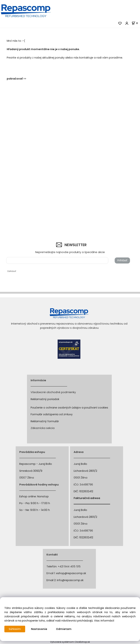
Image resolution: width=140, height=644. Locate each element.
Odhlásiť (12, 271)
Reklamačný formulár (45, 421)
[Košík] (136, 23)
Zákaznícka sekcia (43, 428)
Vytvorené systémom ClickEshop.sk (70, 642)
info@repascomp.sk (70, 580)
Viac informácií (104, 621)
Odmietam (64, 629)
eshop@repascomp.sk (71, 573)
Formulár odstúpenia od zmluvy (52, 414)
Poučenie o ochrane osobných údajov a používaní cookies (69, 408)
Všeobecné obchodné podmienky (53, 392)
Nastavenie (39, 629)
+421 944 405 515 (69, 566)
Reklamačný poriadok (45, 399)
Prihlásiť (122, 260)
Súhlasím (15, 629)
